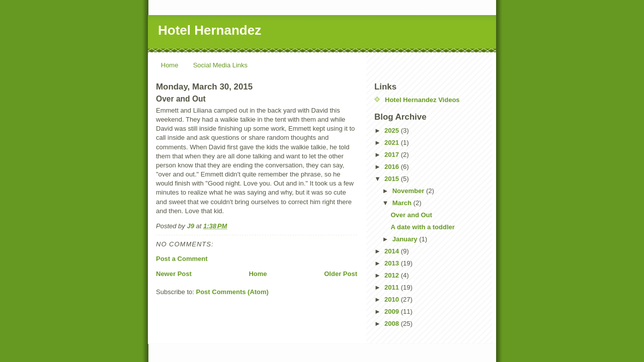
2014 (393, 251)
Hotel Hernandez (210, 30)
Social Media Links (220, 65)
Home (170, 65)
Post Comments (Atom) (232, 292)
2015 (393, 179)
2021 (393, 143)
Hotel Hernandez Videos (422, 100)
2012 (393, 275)
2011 (393, 287)
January (406, 239)
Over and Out (411, 215)
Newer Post (174, 274)
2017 (393, 155)
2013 (393, 263)
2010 (393, 299)
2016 (393, 167)
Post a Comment (182, 259)
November (409, 191)
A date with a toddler (422, 227)
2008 (393, 324)
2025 (393, 130)
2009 (393, 311)
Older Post (341, 274)
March (403, 203)
